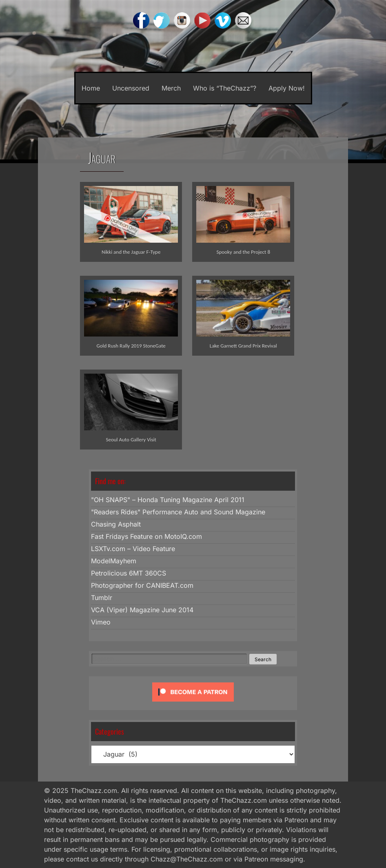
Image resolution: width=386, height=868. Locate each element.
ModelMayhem (114, 561)
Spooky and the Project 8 (243, 252)
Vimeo (101, 622)
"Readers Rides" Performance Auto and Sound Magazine (178, 512)
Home (91, 88)
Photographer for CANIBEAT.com (142, 585)
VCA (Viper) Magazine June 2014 (142, 610)
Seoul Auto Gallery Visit (131, 440)
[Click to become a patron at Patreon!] (193, 703)
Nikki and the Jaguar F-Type (131, 252)
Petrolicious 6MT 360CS (129, 573)
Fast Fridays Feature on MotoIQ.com (146, 536)
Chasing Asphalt (116, 524)
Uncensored (131, 88)
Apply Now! (287, 88)
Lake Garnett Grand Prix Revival (243, 346)
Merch (171, 88)
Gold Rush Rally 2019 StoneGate (131, 346)
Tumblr (102, 598)
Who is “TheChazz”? (225, 88)
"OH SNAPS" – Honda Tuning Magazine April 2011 (168, 500)
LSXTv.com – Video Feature (133, 549)
